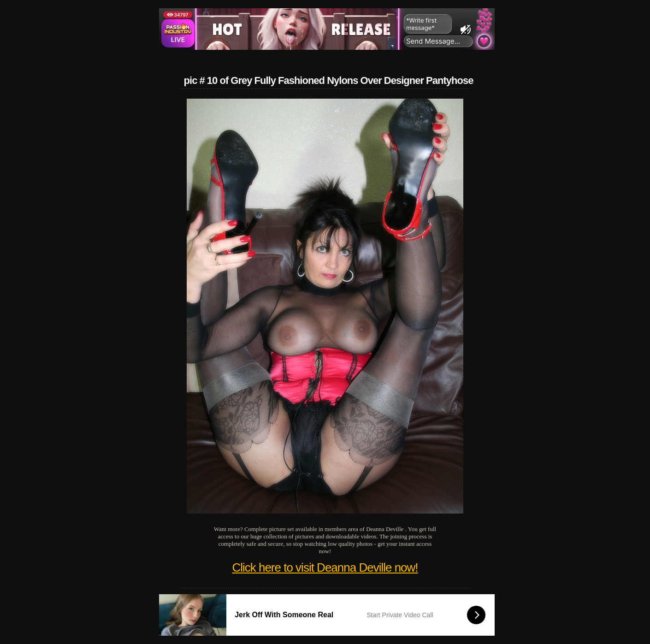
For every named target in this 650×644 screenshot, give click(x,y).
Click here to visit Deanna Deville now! (325, 567)
